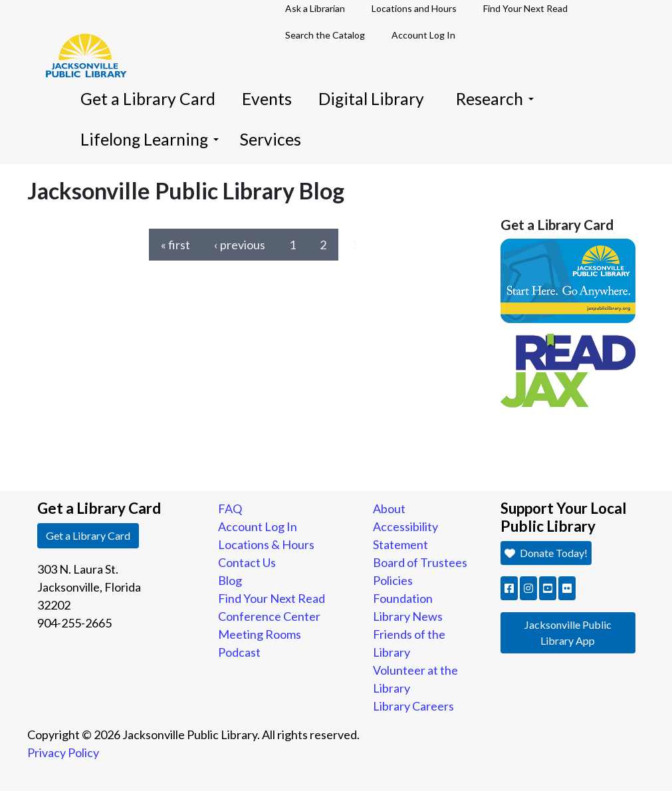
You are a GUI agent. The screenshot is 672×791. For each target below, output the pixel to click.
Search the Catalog (325, 35)
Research (495, 99)
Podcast (239, 652)
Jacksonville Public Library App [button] (568, 632)
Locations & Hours (266, 544)
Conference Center (269, 616)
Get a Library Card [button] (88, 535)
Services (271, 139)
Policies (393, 580)
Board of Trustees (420, 562)
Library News (408, 616)
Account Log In (423, 35)
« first (175, 245)
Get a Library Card (148, 99)
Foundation (403, 598)
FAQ (230, 508)
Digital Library (371, 99)
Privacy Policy (63, 752)
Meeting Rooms (260, 634)
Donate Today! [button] (546, 553)
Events (267, 99)
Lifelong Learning (150, 139)
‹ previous (240, 245)
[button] (509, 588)
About (389, 508)
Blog (230, 580)
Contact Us (247, 562)
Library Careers (413, 706)
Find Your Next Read (272, 598)
